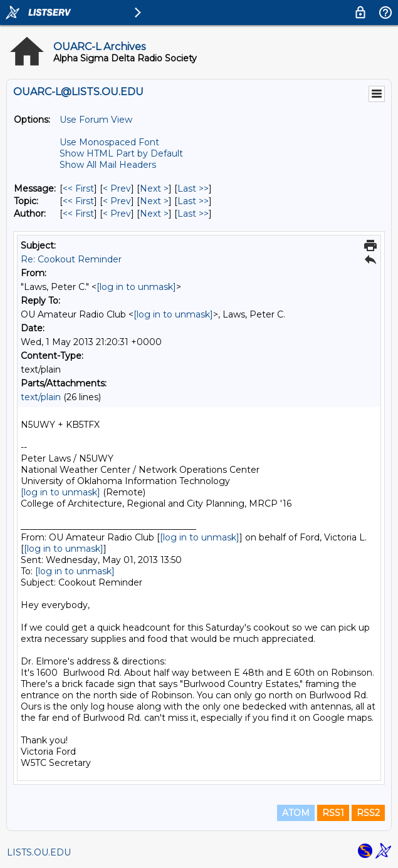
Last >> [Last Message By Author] (193, 214)
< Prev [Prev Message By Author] (117, 214)
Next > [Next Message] (154, 189)
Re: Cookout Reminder (71, 259)
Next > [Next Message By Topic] (154, 201)
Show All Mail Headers (108, 165)
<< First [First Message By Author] (78, 214)
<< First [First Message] (78, 189)
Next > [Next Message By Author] (154, 214)
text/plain (41, 397)
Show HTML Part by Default (121, 153)
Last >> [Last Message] (193, 189)
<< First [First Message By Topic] (78, 201)
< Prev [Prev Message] (117, 189)
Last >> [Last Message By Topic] (193, 201)
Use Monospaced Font (109, 142)
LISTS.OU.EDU (39, 852)
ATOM (296, 813)
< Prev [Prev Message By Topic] (117, 201)
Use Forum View (96, 120)
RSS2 (368, 813)
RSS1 (333, 813)
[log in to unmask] (136, 287)
